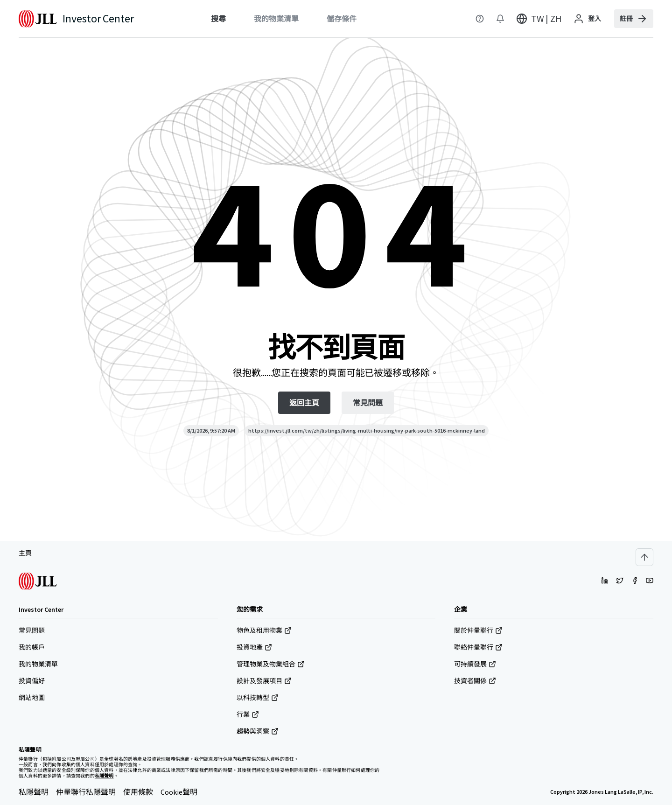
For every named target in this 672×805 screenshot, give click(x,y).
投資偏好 (32, 681)
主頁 (25, 553)
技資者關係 (475, 681)
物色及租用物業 (264, 630)
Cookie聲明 (179, 792)
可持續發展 (475, 664)
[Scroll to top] (644, 557)
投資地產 (254, 647)
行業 (248, 714)
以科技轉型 (258, 698)
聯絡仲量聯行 (478, 647)
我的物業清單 (38, 664)
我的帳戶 (32, 647)
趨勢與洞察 (258, 731)
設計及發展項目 (264, 681)
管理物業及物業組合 (271, 664)
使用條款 (138, 792)
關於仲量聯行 (478, 630)
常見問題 (32, 630)
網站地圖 (32, 698)
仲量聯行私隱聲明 (86, 792)
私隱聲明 (34, 792)
